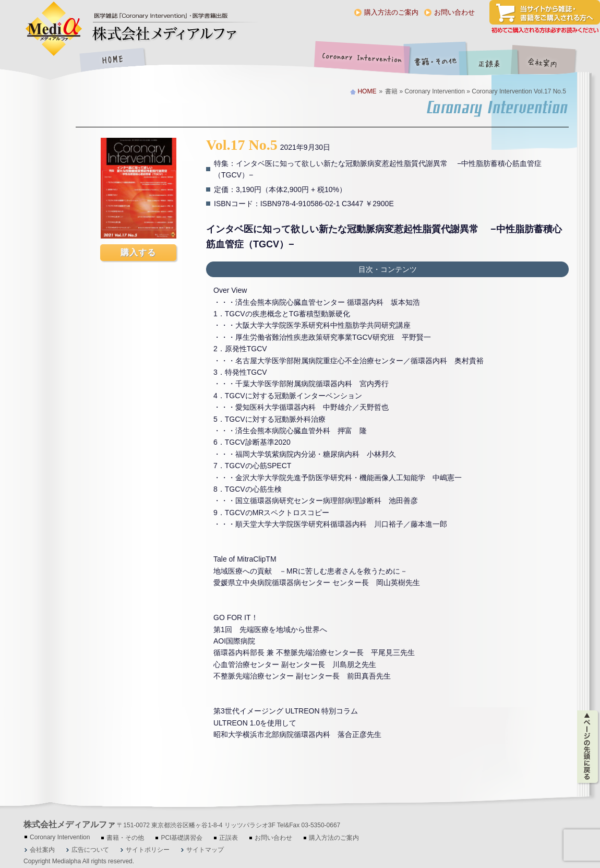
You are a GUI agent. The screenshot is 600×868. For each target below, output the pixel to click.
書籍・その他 (436, 61)
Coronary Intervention (360, 61)
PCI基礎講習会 (182, 838)
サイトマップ (205, 850)
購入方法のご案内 (391, 12)
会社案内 (550, 61)
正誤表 (490, 61)
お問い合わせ (454, 12)
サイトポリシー (148, 850)
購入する (138, 252)
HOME (112, 61)
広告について (90, 850)
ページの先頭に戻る (588, 747)
